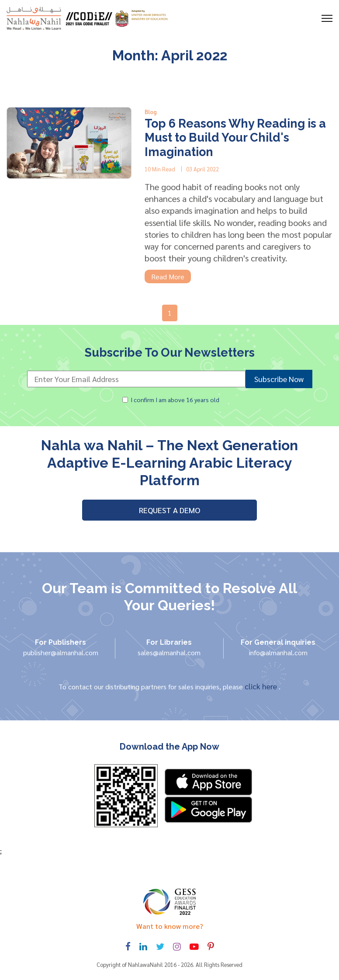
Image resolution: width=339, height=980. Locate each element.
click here (262, 686)
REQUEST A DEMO (169, 510)
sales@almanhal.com (169, 652)
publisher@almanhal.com (61, 652)
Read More (168, 276)
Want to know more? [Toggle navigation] (170, 926)
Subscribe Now (279, 379)
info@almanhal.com (278, 652)
